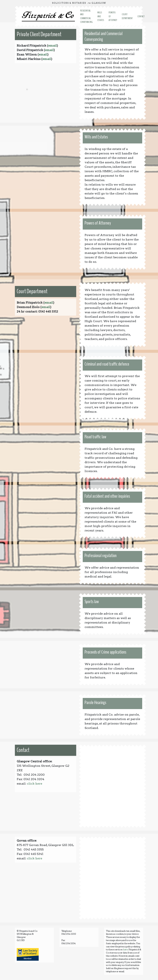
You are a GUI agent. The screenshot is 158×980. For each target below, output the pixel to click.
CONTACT (141, 17)
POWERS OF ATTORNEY (113, 16)
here (125, 950)
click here (35, 784)
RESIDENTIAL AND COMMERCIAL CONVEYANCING (86, 16)
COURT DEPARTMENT (127, 16)
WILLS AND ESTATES (101, 16)
